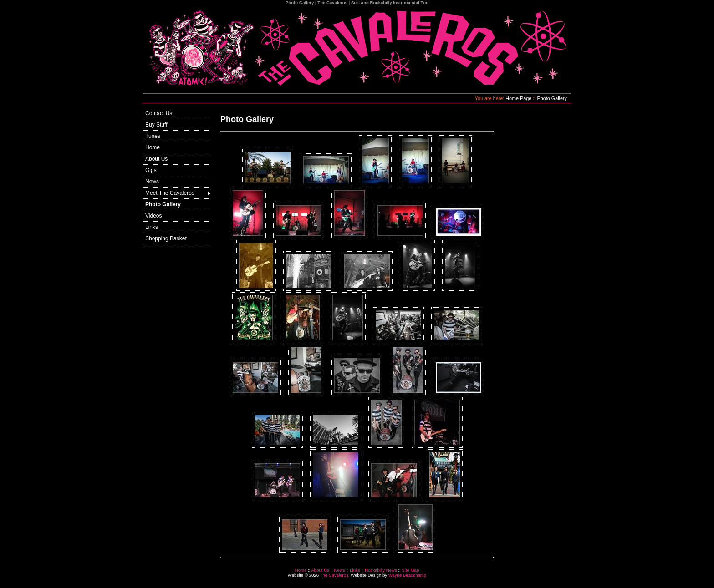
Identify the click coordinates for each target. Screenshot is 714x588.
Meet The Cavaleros (170, 193)
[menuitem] (177, 114)
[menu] (177, 176)
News (152, 182)
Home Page (518, 98)
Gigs (151, 170)
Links (152, 227)
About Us (156, 159)
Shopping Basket (166, 238)
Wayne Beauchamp (407, 575)
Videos (153, 216)
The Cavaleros (334, 575)
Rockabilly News (381, 570)
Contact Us (159, 113)
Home (153, 147)
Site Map (410, 570)
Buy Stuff (156, 125)
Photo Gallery (552, 98)
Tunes (153, 136)
